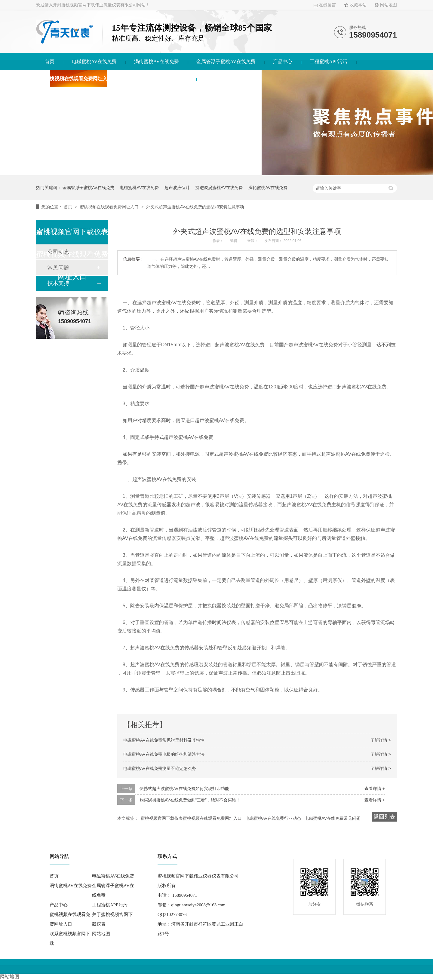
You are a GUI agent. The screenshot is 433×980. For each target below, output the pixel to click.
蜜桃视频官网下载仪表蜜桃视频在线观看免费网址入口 (191, 818)
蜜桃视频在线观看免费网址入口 (78, 79)
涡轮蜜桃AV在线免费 (268, 188)
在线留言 (327, 5)
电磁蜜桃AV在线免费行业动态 (273, 818)
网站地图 (388, 5)
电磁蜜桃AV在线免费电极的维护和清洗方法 (164, 754)
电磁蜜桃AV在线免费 (94, 61)
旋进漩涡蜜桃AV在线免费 (219, 188)
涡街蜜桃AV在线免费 (157, 61)
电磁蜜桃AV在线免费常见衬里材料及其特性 (164, 740)
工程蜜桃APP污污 (329, 61)
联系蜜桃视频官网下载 (229, 79)
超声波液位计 (177, 188)
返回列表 (384, 817)
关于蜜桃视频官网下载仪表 (158, 79)
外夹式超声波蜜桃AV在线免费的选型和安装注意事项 (195, 207)
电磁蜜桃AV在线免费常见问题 (333, 818)
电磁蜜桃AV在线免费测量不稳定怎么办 (160, 768)
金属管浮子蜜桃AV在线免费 (226, 61)
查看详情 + (375, 789)
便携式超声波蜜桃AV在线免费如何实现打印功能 (184, 789)
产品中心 (283, 61)
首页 (50, 61)
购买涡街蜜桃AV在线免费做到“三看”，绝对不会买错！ (190, 800)
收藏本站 (358, 5)
